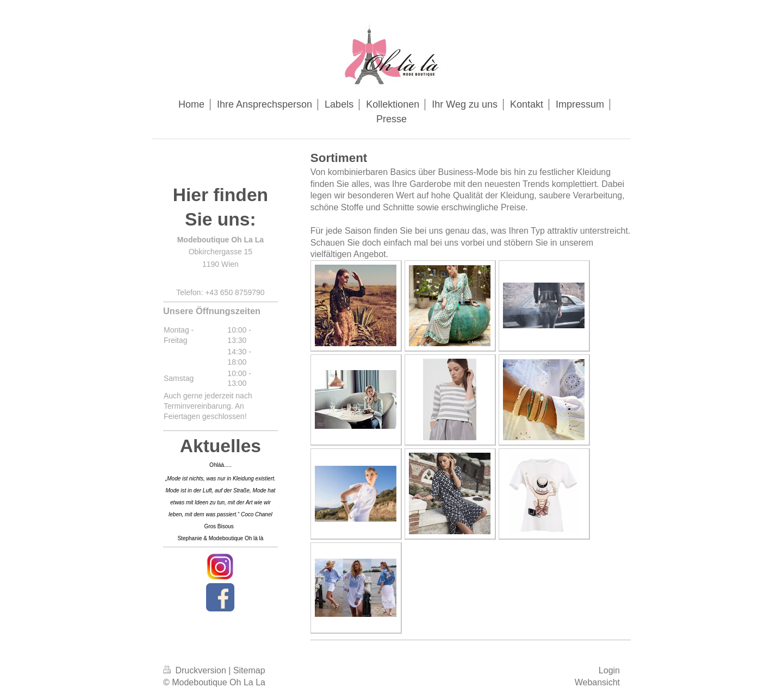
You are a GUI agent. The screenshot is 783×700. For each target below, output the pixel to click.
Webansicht (597, 682)
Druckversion (196, 670)
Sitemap (249, 670)
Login (609, 670)
